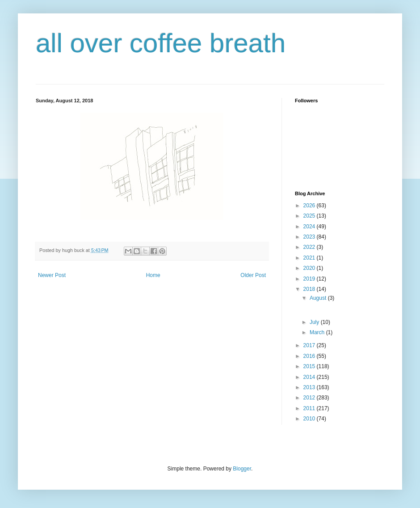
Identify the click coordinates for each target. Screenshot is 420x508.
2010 (310, 419)
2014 (310, 377)
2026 (310, 206)
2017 (310, 345)
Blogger (242, 469)
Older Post (253, 275)
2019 (310, 279)
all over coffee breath (161, 43)
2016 (310, 356)
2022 (310, 247)
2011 (310, 408)
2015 (310, 366)
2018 (310, 289)
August (319, 298)
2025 (310, 216)
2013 (310, 387)
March (318, 332)
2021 (310, 258)
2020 (310, 268)
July (315, 322)
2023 (310, 237)
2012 (310, 398)
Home (153, 275)
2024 (310, 227)
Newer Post (52, 275)
